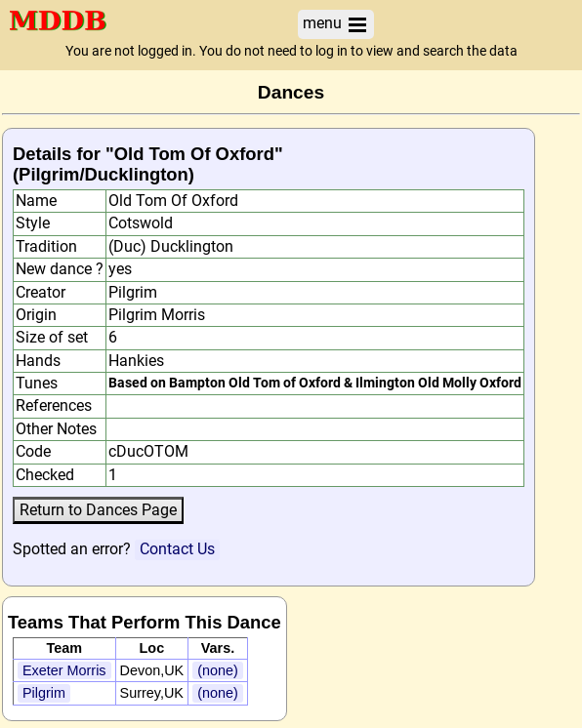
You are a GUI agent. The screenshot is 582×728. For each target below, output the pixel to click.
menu (336, 24)
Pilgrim (44, 693)
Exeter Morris (64, 670)
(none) (218, 670)
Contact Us (177, 549)
